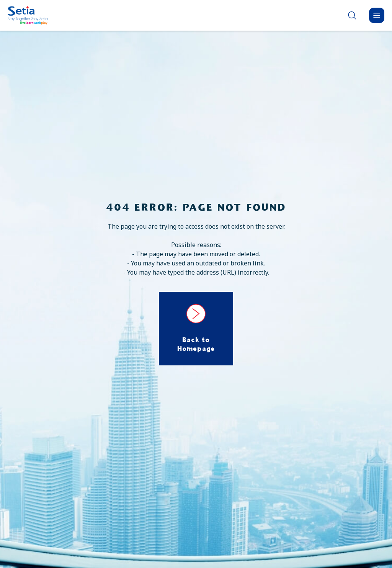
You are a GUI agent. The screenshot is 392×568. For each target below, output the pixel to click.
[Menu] (377, 15)
